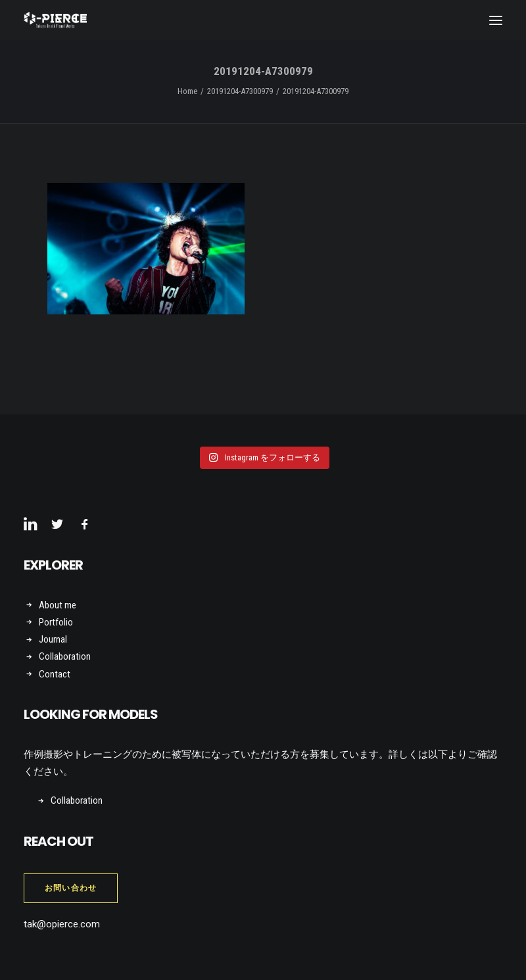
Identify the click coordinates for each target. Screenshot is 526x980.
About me (58, 605)
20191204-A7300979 (240, 91)
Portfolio (56, 622)
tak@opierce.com (62, 924)
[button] (496, 20)
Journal (53, 639)
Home (187, 91)
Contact (55, 674)
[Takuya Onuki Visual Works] (55, 20)
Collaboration (65, 656)
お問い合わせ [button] (71, 888)
